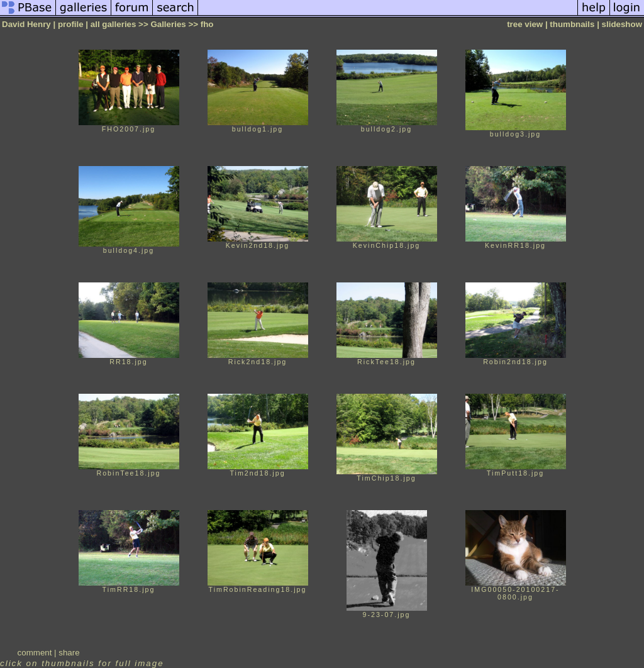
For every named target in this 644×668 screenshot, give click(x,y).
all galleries (114, 24)
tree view (525, 24)
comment (35, 653)
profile (71, 24)
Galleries (168, 24)
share (69, 653)
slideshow (622, 24)
